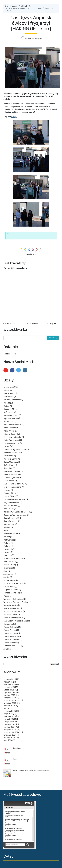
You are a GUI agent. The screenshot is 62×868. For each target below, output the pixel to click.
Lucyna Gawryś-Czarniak (14, 499)
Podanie (7, 546)
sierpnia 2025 (9, 706)
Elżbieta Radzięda (11, 434)
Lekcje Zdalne (9, 496)
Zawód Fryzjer (10, 630)
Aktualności (26, 6)
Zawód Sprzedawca (12, 640)
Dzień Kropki (9, 431)
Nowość (7, 527)
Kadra (15, 759)
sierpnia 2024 (9, 738)
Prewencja (8, 549)
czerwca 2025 (10, 711)
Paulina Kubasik (10, 534)
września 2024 (10, 735)
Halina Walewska (11, 462)
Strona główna (12, 6)
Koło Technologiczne (12, 487)
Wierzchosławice (11, 605)
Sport (6, 571)
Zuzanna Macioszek (12, 646)
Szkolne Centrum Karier (14, 583)
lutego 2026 (9, 690)
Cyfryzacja (8, 412)
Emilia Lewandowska (12, 437)
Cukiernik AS (9, 409)
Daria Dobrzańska (11, 415)
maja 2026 (8, 682)
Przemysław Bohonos (13, 559)
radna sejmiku (10, 562)
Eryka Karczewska (11, 440)
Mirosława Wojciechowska (15, 515)
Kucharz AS (8, 493)
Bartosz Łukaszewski (13, 400)
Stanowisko (8, 574)
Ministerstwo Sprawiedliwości (16, 512)
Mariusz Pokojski (11, 506)
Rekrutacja (8, 568)
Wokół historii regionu (13, 618)
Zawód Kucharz (10, 633)
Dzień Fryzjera (10, 428)
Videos (6, 596)
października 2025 (11, 700)
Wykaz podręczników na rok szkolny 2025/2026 (31, 770)
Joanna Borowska (11, 474)
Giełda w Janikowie (12, 453)
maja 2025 (8, 714)
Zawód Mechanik (11, 636)
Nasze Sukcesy (10, 521)
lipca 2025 (8, 708)
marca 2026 (9, 687)
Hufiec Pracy (9, 465)
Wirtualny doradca (11, 608)
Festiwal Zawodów (11, 443)
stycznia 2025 (10, 724)
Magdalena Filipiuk (11, 503)
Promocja (8, 555)
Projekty (7, 552)
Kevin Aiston (9, 481)
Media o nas (8, 509)
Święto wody (9, 587)
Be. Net (7, 403)
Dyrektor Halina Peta (12, 425)
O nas (6, 531)
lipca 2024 (8, 740)
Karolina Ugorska (11, 478)
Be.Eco (6, 406)
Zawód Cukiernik (11, 627)
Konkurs (7, 490)
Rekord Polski (9, 565)
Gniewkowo (8, 456)
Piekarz (7, 537)
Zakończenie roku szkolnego (16, 621)
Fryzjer (39, 38)
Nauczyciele (9, 524)
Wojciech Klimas (10, 615)
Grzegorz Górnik (10, 459)
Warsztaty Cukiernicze (13, 599)
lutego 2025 (9, 722)
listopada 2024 (10, 730)
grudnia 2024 (9, 727)
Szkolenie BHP (10, 580)
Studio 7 (7, 577)
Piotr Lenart (9, 540)
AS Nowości (8, 397)
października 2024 (11, 732)
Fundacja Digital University (15, 450)
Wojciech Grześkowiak (13, 612)
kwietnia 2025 (10, 716)
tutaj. (14, 117)
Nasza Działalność (11, 518)
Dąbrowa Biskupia (11, 418)
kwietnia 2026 (10, 685)
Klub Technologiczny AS (14, 484)
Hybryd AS (8, 468)
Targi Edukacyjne (11, 590)
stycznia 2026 (10, 692)
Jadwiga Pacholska (12, 471)
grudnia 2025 (9, 695)
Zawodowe (8, 624)
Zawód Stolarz (10, 643)
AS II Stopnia (9, 394)
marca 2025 (9, 719)
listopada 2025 (10, 698)
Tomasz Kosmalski (11, 593)
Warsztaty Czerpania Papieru (16, 602)
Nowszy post (10, 323)
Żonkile (7, 649)
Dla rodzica (8, 422)
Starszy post (52, 323)
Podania (7, 543)
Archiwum (8, 390)
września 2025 (10, 703)
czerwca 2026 (10, 679)
